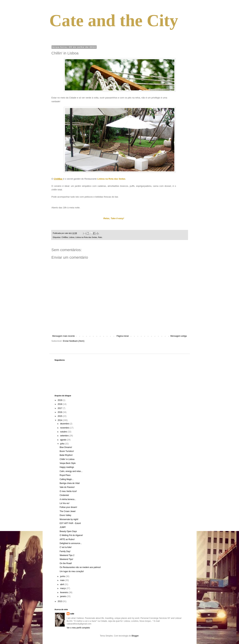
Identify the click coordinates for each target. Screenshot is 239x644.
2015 (60, 416)
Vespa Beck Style (67, 463)
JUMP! (63, 527)
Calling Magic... (67, 479)
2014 (60, 420)
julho (63, 444)
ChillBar (65, 237)
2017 (60, 408)
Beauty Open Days (68, 531)
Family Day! (65, 551)
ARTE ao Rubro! (67, 539)
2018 (60, 404)
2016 (60, 412)
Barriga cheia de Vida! (70, 483)
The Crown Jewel (67, 511)
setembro (65, 436)
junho (63, 576)
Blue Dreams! (66, 447)
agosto (63, 440)
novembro (65, 428)
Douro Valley (65, 515)
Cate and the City (114, 20)
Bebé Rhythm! (66, 455)
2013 (60, 601)
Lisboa (72, 237)
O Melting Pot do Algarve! (71, 535)
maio (63, 580)
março (63, 588)
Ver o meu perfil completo (78, 628)
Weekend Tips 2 (67, 555)
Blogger (135, 636)
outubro (64, 432)
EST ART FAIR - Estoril (70, 523)
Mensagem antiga (179, 336)
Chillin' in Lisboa (67, 459)
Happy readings (67, 467)
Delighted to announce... (71, 543)
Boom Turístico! (67, 451)
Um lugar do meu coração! (72, 571)
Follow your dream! (68, 507)
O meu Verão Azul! (68, 491)
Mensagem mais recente (64, 336)
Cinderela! (64, 495)
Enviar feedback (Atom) (74, 341)
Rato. (100, 237)
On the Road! (66, 563)
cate (72, 614)
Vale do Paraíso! (67, 487)
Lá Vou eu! (64, 503)
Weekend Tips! (66, 559)
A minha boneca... (68, 499)
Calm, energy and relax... (71, 471)
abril (62, 584)
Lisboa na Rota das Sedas (86, 237)
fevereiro (64, 592)
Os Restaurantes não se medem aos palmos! (80, 567)
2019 (60, 400)
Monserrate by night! (69, 519)
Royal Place (65, 475)
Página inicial (123, 336)
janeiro (63, 596)
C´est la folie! (66, 547)
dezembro (65, 424)
